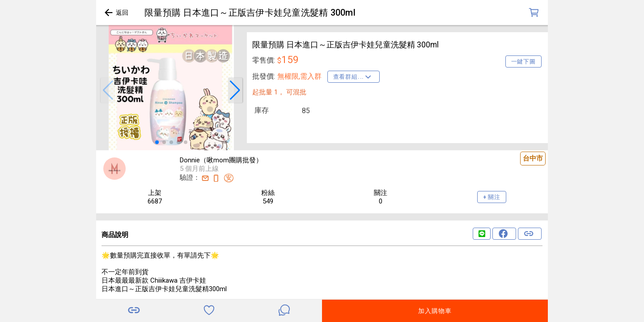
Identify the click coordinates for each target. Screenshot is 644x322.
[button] (108, 90)
